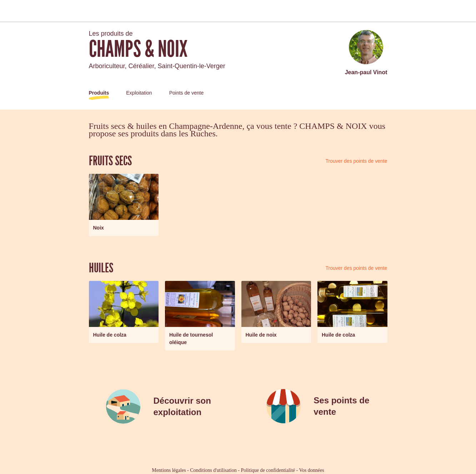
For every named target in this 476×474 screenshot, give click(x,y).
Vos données (312, 470)
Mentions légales (169, 470)
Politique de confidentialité (268, 470)
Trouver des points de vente (356, 161)
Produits (99, 93)
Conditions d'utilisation (213, 470)
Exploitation (139, 93)
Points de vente (187, 93)
